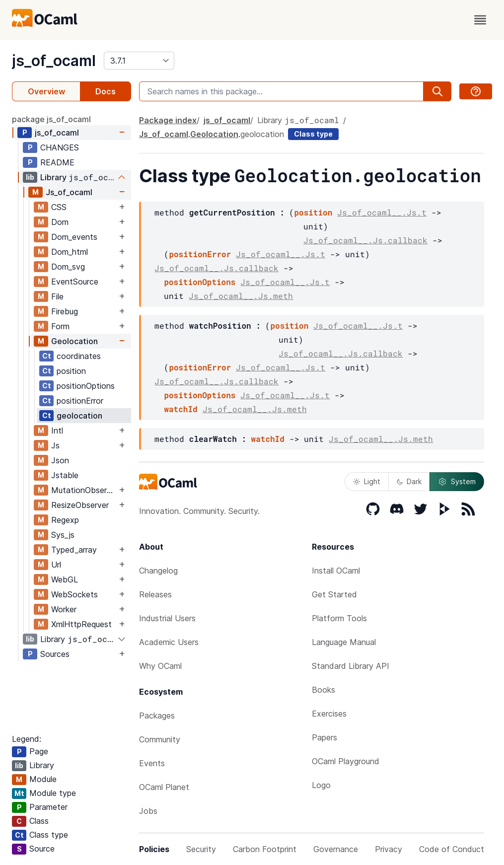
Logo (321, 785)
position (71, 371)
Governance (336, 849)
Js (55, 445)
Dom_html (70, 252)
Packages (157, 716)
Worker (64, 609)
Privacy (389, 849)
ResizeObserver (80, 505)
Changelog (158, 571)
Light (367, 481)
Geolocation (74, 341)
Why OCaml (160, 666)
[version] (139, 61)
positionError (80, 401)
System (457, 482)
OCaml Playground (346, 761)
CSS (59, 207)
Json (60, 460)
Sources (55, 654)
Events (152, 763)
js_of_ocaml (54, 61)
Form (60, 326)
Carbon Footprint (265, 849)
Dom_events (74, 237)
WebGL (65, 579)
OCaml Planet (164, 787)
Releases (155, 594)
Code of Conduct (452, 849)
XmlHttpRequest (81, 624)
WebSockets (74, 594)
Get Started (334, 594)
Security (201, 849)
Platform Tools (339, 618)
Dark (409, 481)
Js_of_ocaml (69, 192)
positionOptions (86, 386)
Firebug (65, 311)
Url (56, 565)
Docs (106, 91)
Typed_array (74, 550)
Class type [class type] (313, 134)
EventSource (75, 282)
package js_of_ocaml (51, 119)
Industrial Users (167, 618)
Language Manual (344, 642)
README (57, 162)
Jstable (65, 475)
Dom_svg (68, 267)
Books (324, 690)
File (57, 296)
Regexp (65, 520)
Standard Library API (351, 666)
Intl (57, 431)
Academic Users (169, 642)
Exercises (329, 714)
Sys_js (63, 535)
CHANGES (60, 147)
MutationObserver (84, 490)
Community (160, 739)
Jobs (148, 811)
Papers (324, 737)
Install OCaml (336, 571)
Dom (60, 222)
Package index (168, 120)
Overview (46, 91)
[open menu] (480, 20)
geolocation (79, 416)
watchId (180, 409)
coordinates (79, 356)
